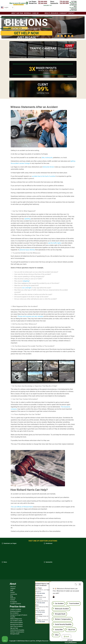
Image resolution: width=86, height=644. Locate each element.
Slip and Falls (14, 628)
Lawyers (13, 588)
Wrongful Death (15, 634)
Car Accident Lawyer (16, 621)
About (14, 13)
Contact (13, 600)
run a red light (27, 288)
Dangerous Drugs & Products (19, 615)
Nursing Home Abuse (16, 624)
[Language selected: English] (7, 8)
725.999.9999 (64, 3)
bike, (43, 158)
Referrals (13, 598)
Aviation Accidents (16, 609)
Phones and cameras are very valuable (30, 316)
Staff (12, 590)
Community (14, 594)
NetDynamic (73, 643)
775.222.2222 (64, 2)
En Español (14, 602)
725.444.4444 (42, 3)
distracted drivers (48, 167)
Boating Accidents (16, 611)
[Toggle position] (76, 584)
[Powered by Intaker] (70, 640)
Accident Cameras (16, 604)
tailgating (26, 281)
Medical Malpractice (16, 619)
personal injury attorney (27, 250)
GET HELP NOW (26, 33)
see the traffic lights (55, 243)
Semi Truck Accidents (16, 626)
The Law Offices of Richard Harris (22, 507)
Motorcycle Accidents (16, 622)
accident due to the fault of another (44, 176)
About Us (13, 587)
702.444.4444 (42, 2)
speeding (27, 219)
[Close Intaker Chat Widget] (80, 584)
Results (47, 13)
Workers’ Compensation (17, 632)
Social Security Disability (17, 630)
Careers (13, 592)
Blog (12, 596)
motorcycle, (49, 158)
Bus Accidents (14, 613)
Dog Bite (13, 617)
